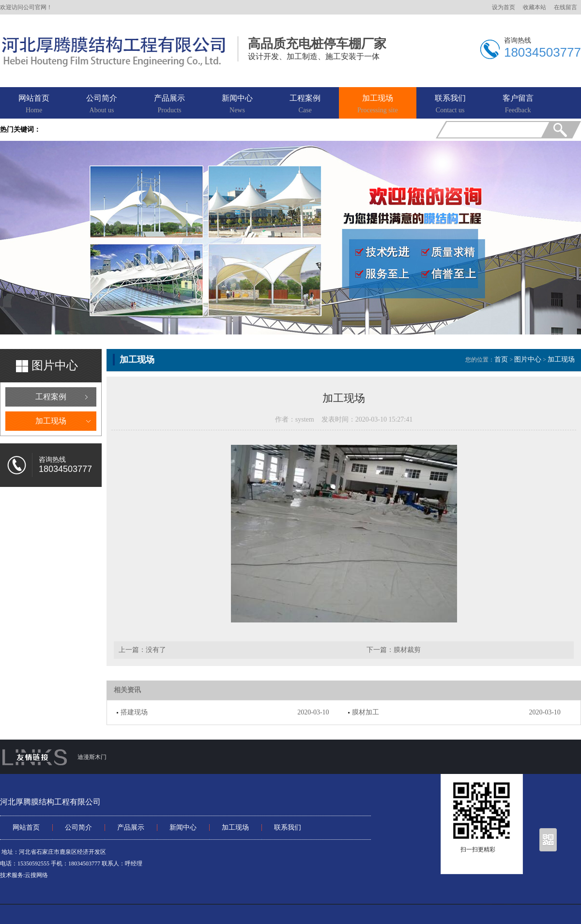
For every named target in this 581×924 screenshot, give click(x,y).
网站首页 (34, 105)
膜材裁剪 (407, 650)
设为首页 (504, 7)
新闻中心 (237, 105)
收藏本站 (535, 7)
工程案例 (305, 105)
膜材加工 (366, 712)
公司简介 (102, 105)
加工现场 (378, 105)
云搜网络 (36, 875)
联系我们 (450, 105)
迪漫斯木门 (92, 757)
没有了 (156, 650)
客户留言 (518, 105)
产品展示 (169, 105)
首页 (501, 359)
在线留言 (566, 7)
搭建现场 (134, 712)
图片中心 (528, 359)
